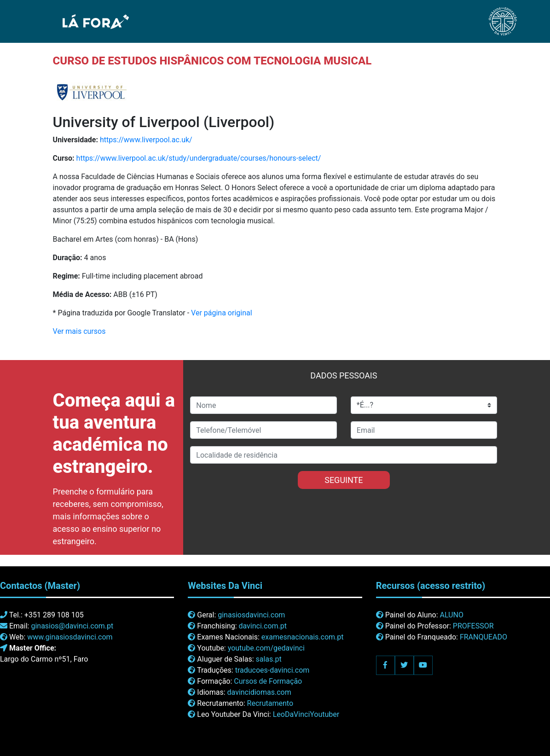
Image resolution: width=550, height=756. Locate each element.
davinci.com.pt (263, 626)
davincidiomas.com (259, 692)
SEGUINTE (344, 480)
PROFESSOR (473, 626)
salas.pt (269, 659)
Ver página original (222, 313)
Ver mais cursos (79, 331)
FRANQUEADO (483, 637)
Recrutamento (270, 703)
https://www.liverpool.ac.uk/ (146, 140)
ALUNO (451, 615)
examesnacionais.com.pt (303, 637)
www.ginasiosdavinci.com (70, 637)
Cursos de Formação (268, 681)
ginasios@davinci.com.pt (72, 626)
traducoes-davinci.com (272, 670)
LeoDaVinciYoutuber (306, 714)
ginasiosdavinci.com (251, 615)
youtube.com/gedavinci (266, 648)
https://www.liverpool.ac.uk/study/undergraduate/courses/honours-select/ (199, 158)
